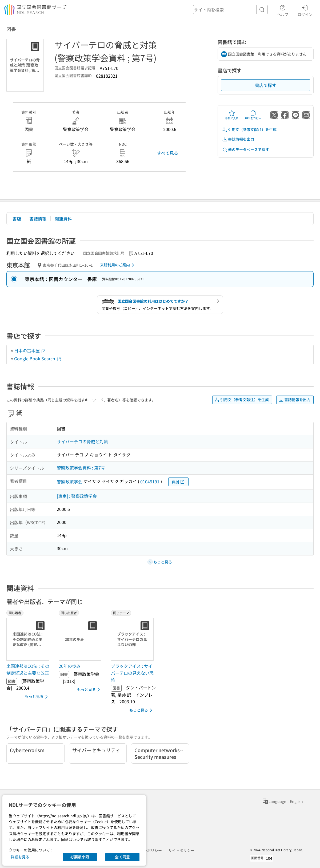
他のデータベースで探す (246, 150)
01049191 (150, 482)
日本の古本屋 (30, 350)
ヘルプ (283, 10)
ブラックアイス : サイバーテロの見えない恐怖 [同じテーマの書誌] (132, 673)
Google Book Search (38, 358)
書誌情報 (38, 219)
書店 (17, 219)
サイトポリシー (181, 850)
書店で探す (266, 85)
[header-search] (230, 10)
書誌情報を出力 (238, 139)
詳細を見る (20, 857)
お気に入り (232, 115)
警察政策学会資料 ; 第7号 (81, 468)
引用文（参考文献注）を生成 (249, 130)
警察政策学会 (70, 482)
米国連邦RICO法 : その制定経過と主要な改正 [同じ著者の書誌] (28, 669)
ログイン (305, 10)
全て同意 (122, 857)
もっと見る (37, 697)
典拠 (178, 482)
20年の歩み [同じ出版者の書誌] (70, 666)
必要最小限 (80, 857)
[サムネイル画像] (29, 639)
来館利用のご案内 (118, 265)
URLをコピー (253, 115)
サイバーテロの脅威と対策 (82, 441)
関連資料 (63, 219)
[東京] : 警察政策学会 (77, 496)
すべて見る (167, 153)
